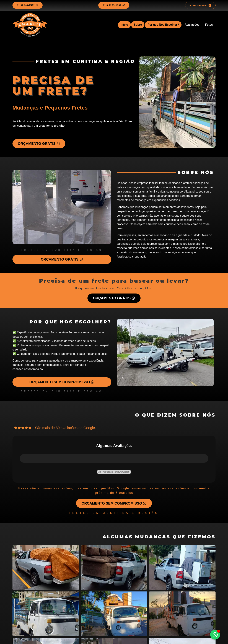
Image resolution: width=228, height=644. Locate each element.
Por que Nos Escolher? (161, 25)
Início (120, 25)
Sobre (134, 25)
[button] (16, 208)
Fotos (209, 25)
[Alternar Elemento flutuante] (215, 635)
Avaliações (191, 25)
